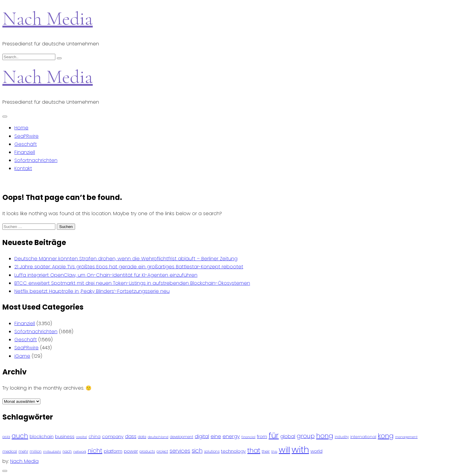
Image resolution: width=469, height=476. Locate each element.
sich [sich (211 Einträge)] (197, 451)
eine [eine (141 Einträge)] (216, 436)
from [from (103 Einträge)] (262, 437)
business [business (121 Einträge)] (65, 436)
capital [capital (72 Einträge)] (82, 437)
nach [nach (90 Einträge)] (67, 451)
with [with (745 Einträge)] (300, 450)
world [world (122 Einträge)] (316, 451)
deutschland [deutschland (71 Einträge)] (158, 437)
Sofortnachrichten (36, 160)
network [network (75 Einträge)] (80, 451)
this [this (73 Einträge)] (274, 451)
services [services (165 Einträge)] (180, 451)
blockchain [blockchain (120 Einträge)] (42, 436)
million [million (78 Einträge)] (36, 451)
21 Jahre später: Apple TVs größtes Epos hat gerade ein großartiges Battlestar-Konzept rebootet (129, 267)
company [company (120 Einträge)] (113, 436)
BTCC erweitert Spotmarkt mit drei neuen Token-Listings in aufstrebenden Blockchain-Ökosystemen (132, 283)
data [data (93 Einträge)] (142, 437)
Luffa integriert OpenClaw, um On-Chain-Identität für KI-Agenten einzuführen (106, 275)
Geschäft (26, 144)
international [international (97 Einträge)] (363, 437)
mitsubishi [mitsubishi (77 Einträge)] (52, 451)
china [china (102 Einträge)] (95, 437)
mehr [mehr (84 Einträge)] (23, 451)
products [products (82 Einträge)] (147, 451)
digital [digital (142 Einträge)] (202, 436)
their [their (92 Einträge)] (266, 451)
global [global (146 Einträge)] (288, 436)
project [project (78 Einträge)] (162, 451)
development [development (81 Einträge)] (182, 437)
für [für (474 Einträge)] (274, 435)
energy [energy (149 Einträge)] (231, 436)
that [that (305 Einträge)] (254, 450)
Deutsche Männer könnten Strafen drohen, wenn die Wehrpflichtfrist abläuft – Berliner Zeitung (126, 259)
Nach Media (48, 18)
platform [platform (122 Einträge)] (113, 451)
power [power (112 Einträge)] (131, 451)
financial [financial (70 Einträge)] (248, 437)
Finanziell (25, 152)
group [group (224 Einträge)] (306, 436)
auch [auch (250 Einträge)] (20, 436)
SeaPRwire (26, 136)
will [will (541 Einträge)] (284, 450)
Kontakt (23, 168)
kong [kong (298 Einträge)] (386, 436)
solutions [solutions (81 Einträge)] (212, 451)
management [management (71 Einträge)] (406, 437)
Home (21, 128)
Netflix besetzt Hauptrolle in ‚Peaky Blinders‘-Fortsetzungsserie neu (92, 291)
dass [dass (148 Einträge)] (131, 436)
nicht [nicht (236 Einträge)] (95, 451)
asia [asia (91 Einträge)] (6, 437)
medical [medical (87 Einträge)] (10, 451)
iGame (22, 356)
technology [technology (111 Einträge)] (233, 451)
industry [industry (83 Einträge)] (342, 437)
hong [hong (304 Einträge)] (325, 436)
